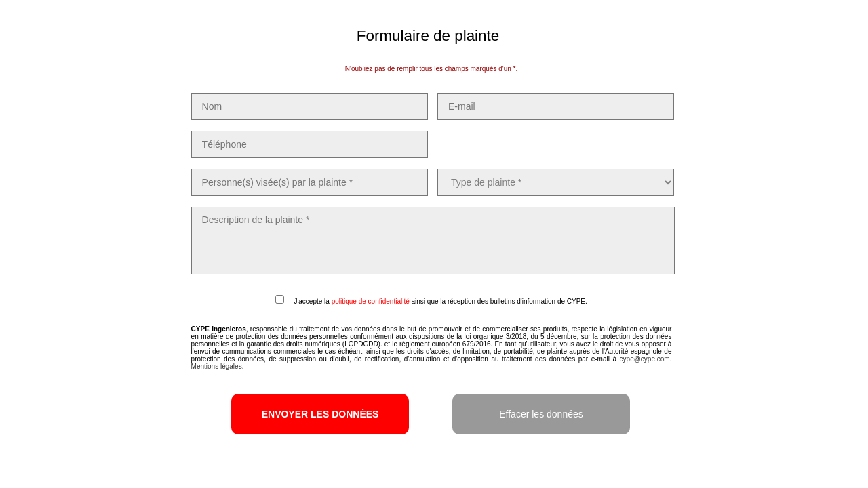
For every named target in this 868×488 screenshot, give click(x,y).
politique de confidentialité (371, 301)
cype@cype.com (645, 359)
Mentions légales (217, 366)
